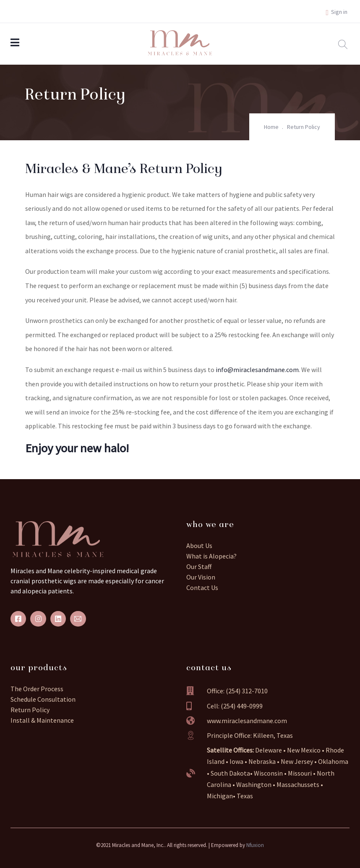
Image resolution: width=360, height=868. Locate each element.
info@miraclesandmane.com (257, 370)
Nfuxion (255, 845)
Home (271, 127)
